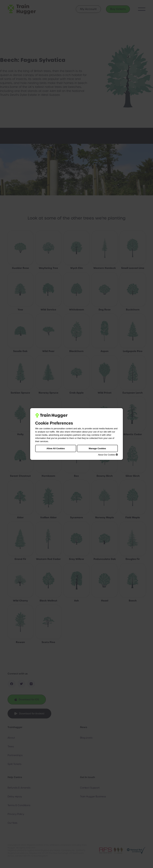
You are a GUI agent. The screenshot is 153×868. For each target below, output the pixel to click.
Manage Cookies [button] (97, 448)
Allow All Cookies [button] (56, 448)
